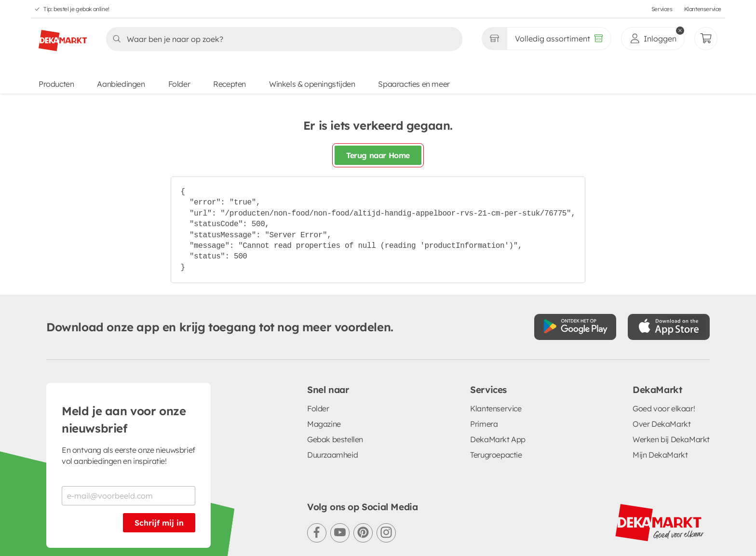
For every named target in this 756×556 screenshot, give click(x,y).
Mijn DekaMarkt (660, 455)
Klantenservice (703, 9)
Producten (56, 84)
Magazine (324, 424)
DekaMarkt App (498, 439)
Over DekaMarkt (661, 424)
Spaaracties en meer (414, 84)
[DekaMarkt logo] (63, 37)
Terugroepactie (496, 455)
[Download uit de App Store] (669, 327)
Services (662, 9)
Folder (179, 84)
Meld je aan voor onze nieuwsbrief (124, 420)
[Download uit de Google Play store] (575, 327)
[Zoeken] (281, 39)
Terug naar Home (378, 155)
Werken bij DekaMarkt (671, 439)
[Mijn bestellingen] (706, 39)
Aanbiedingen (121, 84)
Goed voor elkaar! (664, 408)
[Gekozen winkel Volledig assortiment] (494, 39)
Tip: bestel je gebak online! (76, 9)
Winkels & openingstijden (312, 84)
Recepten (229, 84)
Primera (484, 424)
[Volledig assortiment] (559, 39)
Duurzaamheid (332, 455)
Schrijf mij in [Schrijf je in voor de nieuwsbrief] (159, 523)
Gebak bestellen (335, 439)
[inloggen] (653, 39)
